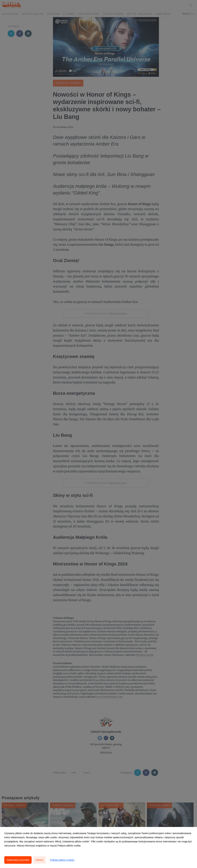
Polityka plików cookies (62, 860)
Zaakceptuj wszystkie (18, 860)
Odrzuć (40, 860)
